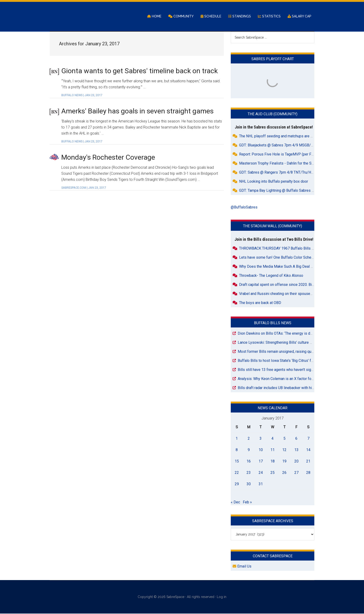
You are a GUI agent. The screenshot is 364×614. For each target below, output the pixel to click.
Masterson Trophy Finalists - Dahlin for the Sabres (280, 164)
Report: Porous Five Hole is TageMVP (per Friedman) (282, 155)
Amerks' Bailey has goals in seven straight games (137, 111)
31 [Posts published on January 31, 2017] (261, 484)
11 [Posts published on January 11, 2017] (273, 450)
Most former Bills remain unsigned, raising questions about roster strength (298, 352)
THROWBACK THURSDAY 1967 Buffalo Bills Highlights (284, 249)
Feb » (247, 502)
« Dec (235, 502)
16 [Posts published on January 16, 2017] (249, 461)
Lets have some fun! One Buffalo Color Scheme (278, 258)
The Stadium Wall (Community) (273, 226)
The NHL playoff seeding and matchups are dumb (279, 137)
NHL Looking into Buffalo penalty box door (274, 182)
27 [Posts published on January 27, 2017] (296, 473)
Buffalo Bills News (273, 323)
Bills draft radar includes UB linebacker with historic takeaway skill (291, 388)
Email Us (242, 567)
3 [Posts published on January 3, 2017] (261, 439)
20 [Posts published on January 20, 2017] (296, 461)
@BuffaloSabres (244, 208)
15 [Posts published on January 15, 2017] (237, 461)
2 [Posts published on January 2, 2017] (249, 439)
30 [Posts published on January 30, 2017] (249, 484)
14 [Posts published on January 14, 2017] (308, 450)
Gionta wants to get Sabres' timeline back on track (140, 71)
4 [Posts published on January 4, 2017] (272, 439)
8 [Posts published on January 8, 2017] (237, 450)
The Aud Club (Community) (273, 114)
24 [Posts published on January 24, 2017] (261, 473)
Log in (222, 597)
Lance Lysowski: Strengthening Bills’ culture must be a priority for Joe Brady (299, 343)
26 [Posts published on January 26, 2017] (284, 473)
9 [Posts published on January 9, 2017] (249, 450)
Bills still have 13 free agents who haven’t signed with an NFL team (292, 370)
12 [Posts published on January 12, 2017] (284, 450)
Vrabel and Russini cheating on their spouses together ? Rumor (290, 294)
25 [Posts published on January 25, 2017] (273, 473)
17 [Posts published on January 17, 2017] (261, 461)
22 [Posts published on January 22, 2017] (237, 473)
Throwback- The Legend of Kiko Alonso (271, 276)
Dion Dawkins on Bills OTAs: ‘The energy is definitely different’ (288, 334)
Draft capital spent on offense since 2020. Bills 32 (280, 285)
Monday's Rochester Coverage (108, 157)
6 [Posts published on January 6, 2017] (296, 439)
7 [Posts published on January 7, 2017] (308, 439)
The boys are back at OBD (260, 303)
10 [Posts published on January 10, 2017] (261, 450)
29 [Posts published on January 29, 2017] (237, 484)
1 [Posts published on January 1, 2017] (237, 439)
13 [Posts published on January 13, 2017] (296, 450)
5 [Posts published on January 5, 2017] (284, 439)
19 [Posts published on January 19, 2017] (284, 461)
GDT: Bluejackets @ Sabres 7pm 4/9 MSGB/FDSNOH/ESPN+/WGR (294, 146)
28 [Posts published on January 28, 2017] (308, 473)
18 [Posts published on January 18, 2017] (273, 461)
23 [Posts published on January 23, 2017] (249, 473)
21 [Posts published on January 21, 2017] (308, 461)
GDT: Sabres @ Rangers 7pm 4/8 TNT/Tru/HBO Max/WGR (286, 173)
